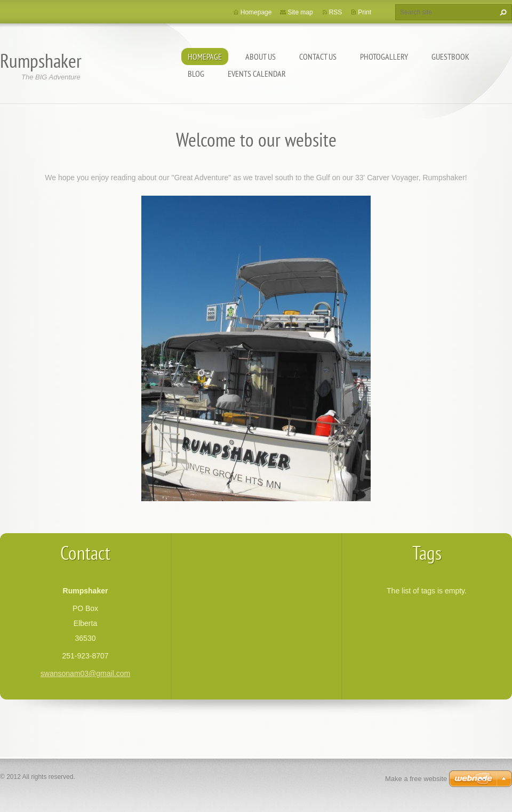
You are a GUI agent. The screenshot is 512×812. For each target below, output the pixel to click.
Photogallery (384, 57)
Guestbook (450, 57)
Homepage (205, 57)
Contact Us (318, 57)
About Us (261, 57)
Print (365, 12)
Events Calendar (257, 74)
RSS (336, 12)
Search (502, 12)
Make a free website (416, 779)
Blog (196, 74)
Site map (300, 12)
